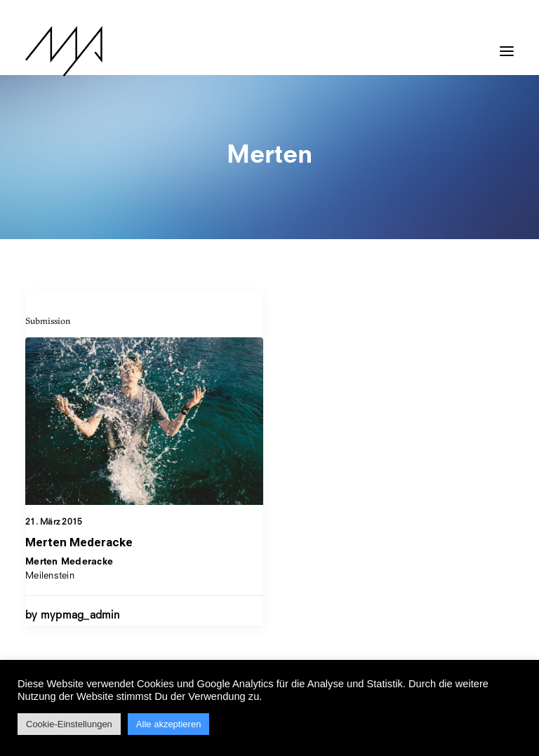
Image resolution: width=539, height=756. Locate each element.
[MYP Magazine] (64, 51)
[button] (507, 44)
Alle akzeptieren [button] (169, 724)
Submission (48, 320)
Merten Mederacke (79, 542)
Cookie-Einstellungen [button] (69, 724)
